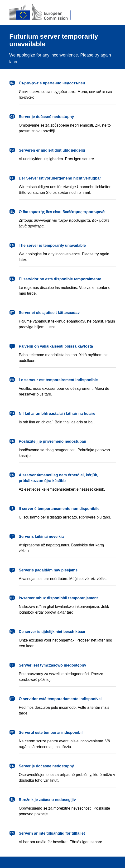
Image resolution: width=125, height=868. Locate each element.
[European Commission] (44, 12)
